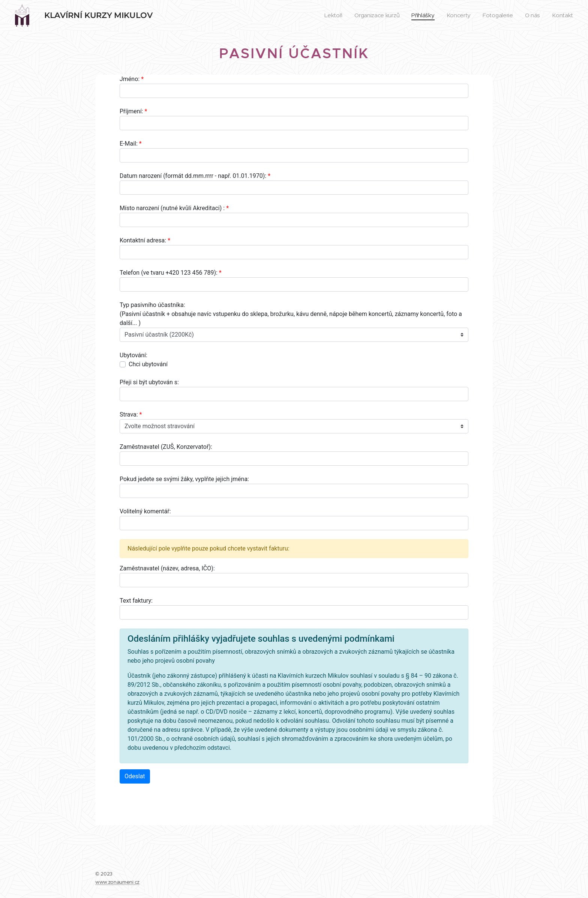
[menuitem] (329, 15)
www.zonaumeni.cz (117, 882)
